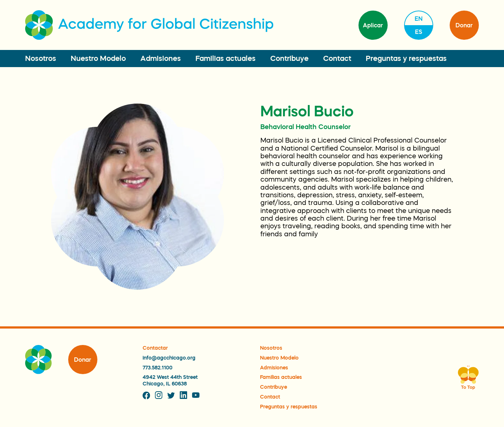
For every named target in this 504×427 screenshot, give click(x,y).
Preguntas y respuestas (406, 58)
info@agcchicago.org (169, 358)
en (419, 19)
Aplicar (373, 25)
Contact (337, 58)
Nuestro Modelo (98, 58)
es (419, 32)
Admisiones (161, 58)
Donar (464, 25)
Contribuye (289, 58)
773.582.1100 (158, 368)
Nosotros (41, 58)
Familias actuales (226, 58)
